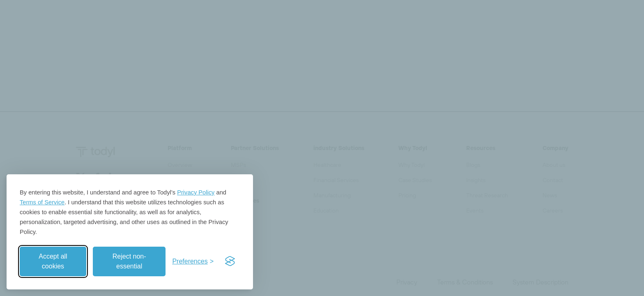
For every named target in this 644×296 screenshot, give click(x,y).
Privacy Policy (196, 192)
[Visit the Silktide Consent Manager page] (230, 261)
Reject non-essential (129, 261)
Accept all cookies (53, 261)
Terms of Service (42, 202)
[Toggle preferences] (193, 261)
